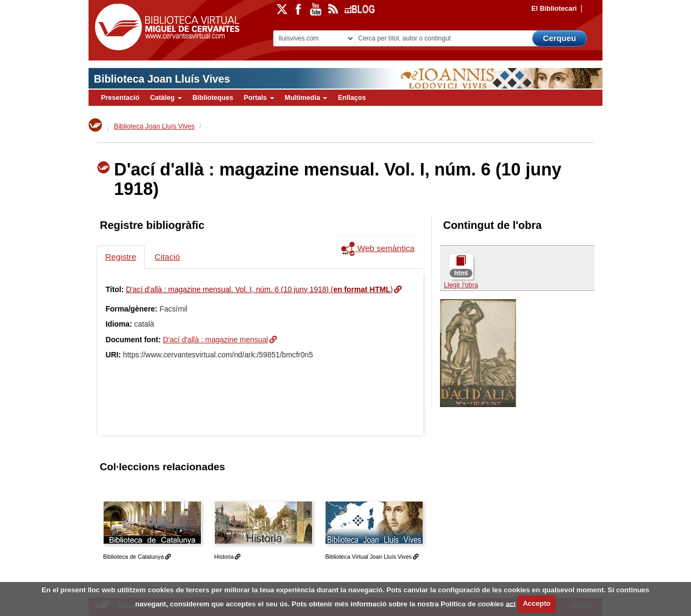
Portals (259, 98)
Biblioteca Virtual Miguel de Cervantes (165, 27)
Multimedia (306, 98)
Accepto (536, 603)
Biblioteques (213, 98)
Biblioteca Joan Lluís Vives (162, 79)
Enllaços (352, 98)
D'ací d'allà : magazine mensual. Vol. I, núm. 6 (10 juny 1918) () (259, 289)
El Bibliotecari (554, 9)
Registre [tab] (121, 257)
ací (511, 603)
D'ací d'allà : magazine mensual (216, 340)
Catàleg (166, 98)
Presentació (120, 98)
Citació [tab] (167, 257)
